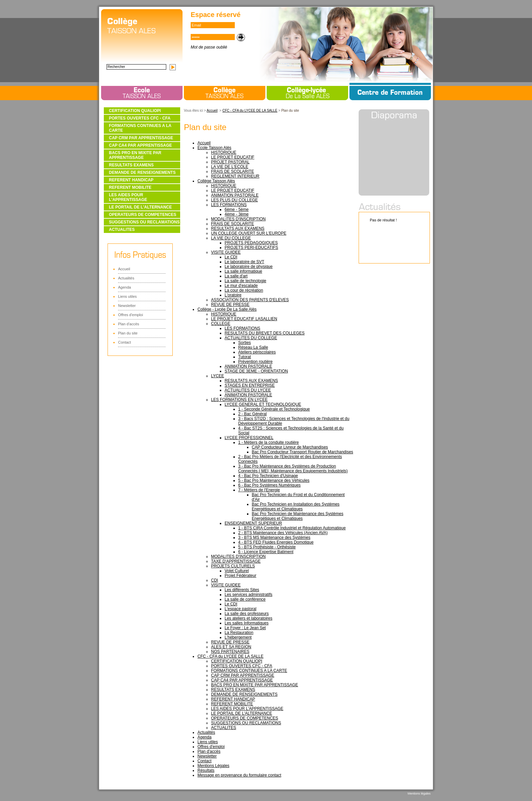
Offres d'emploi (130, 315)
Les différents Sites (242, 590)
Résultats (206, 770)
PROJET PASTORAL (230, 162)
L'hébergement (238, 637)
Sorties (244, 343)
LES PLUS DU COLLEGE (234, 200)
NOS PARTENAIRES (230, 652)
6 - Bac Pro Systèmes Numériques (269, 485)
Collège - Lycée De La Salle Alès (227, 309)
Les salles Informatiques (246, 623)
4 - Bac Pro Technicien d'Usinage (268, 476)
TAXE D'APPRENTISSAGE (236, 561)
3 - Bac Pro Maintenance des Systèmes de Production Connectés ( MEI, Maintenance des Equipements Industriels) (293, 469)
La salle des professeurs (247, 614)
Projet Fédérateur (240, 576)
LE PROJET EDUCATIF (233, 157)
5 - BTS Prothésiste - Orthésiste (267, 547)
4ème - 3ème (237, 214)
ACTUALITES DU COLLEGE (251, 338)
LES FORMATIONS (229, 205)
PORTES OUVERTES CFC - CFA (140, 118)
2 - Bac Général (252, 414)
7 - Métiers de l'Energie (259, 490)
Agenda (125, 287)
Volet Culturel (237, 571)
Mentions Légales (213, 766)
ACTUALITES (122, 230)
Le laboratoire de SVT (244, 262)
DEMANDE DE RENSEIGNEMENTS (142, 172)
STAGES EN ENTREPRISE (250, 385)
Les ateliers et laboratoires (249, 618)
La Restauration (239, 633)
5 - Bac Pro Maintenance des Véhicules (274, 480)
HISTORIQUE (224, 152)
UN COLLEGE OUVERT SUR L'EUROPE (249, 233)
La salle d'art (236, 276)
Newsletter (127, 306)
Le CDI (231, 257)
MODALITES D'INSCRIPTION (238, 219)
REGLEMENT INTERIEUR (235, 176)
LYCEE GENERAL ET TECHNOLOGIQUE (263, 404)
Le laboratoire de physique (249, 267)
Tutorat (245, 357)
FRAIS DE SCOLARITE (233, 171)
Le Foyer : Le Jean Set (245, 628)
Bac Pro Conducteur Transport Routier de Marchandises (302, 452)
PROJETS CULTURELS (233, 566)
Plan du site (128, 333)
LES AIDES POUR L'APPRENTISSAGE (128, 197)
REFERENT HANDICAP (131, 180)
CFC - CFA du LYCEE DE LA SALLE (250, 111)
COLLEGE (221, 324)
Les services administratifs (249, 595)
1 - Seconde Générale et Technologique (274, 409)
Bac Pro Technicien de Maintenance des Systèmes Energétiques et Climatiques (298, 516)
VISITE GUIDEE (226, 252)
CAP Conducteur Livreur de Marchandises (290, 447)
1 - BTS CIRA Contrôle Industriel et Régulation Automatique (292, 528)
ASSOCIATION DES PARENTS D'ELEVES (250, 300)
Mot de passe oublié (209, 47)
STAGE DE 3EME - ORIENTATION (256, 371)
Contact (125, 342)
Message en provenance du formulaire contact (239, 775)
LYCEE (217, 376)
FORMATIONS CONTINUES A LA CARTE (140, 128)
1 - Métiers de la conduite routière (269, 442)
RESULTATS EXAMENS (131, 165)
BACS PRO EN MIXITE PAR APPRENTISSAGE (135, 155)
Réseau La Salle (253, 347)
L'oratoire (233, 295)
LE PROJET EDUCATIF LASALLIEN (244, 319)
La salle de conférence (245, 599)
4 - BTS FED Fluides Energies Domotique (276, 542)
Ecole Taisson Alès (214, 148)
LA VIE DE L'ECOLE (230, 167)
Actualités (126, 278)
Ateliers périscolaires (257, 352)
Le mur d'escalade (241, 286)
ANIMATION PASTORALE (235, 195)
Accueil (124, 269)
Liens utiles (127, 296)
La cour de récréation (244, 290)
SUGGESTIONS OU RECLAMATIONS (144, 222)
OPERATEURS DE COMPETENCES (142, 215)
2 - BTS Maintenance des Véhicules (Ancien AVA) (283, 533)
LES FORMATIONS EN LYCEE (239, 400)
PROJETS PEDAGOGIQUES (251, 243)
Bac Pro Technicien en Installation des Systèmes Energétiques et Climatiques (296, 507)
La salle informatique (243, 271)
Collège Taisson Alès (216, 181)
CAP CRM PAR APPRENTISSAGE (141, 138)
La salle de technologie (245, 281)
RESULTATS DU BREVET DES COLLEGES (265, 333)
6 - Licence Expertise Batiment (266, 552)
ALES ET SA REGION (231, 647)
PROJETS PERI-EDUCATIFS (251, 248)
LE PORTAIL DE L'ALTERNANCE (140, 207)
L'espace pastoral (241, 609)
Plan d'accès (129, 324)
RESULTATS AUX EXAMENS (238, 229)
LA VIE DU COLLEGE (231, 238)
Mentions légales (419, 794)
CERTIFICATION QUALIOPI (135, 111)
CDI (215, 580)
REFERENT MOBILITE (130, 187)
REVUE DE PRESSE (230, 305)
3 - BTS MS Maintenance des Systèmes (274, 538)
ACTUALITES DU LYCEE (248, 390)
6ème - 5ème (237, 210)
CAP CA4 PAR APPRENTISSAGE (140, 145)
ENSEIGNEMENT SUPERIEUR (253, 523)
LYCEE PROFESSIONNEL (249, 438)
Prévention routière (255, 362)
